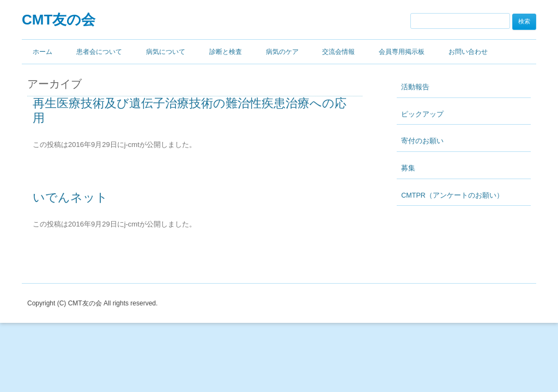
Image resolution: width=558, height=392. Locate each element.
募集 (408, 168)
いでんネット (70, 197)
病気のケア (282, 52)
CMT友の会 (59, 20)
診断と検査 (226, 52)
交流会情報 (338, 52)
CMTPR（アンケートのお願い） (452, 195)
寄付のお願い (422, 141)
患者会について (99, 52)
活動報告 (415, 87)
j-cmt (132, 145)
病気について (166, 52)
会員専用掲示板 (402, 52)
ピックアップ (422, 114)
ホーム (43, 52)
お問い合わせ (468, 52)
